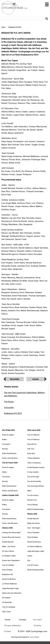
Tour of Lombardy (9, 607)
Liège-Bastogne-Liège (10, 588)
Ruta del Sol (32, 444)
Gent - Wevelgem (34, 528)
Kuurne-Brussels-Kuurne (11, 537)
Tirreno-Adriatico (34, 458)
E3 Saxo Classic (8, 551)
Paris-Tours (6, 612)
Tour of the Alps (33, 477)
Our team (37, 620)
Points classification (10, 458)
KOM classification (9, 453)
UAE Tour (31, 449)
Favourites (15, 379)
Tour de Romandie (34, 481)
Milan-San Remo (33, 523)
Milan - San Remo (9, 546)
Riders (4, 439)
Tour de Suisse (33, 495)
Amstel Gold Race (9, 579)
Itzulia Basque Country (36, 467)
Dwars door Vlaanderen (11, 560)
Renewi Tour (32, 500)
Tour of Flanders (8, 565)
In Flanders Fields (9, 556)
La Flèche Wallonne (9, 584)
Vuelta (30, 556)
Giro (29, 560)
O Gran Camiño (33, 472)
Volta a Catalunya (34, 463)
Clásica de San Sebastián (12, 593)
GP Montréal (7, 602)
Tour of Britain (32, 505)
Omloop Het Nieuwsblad (11, 532)
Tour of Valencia (33, 435)
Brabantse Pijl (7, 574)
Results (5, 449)
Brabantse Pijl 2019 (13, 413)
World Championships (35, 509)
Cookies (37, 625)
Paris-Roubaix (7, 570)
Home (3, 27)
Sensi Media (34, 637)
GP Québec (6, 598)
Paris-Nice (31, 453)
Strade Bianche (8, 542)
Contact (7, 631)
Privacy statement (13, 625)
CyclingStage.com (16, 8)
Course (35, 379)
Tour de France (33, 565)
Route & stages (8, 435)
